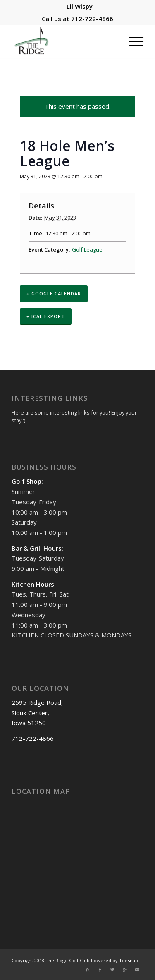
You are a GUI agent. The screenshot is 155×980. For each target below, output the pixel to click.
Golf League (87, 249)
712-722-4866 (92, 19)
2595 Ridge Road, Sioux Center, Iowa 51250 (37, 713)
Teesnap (129, 960)
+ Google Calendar (54, 294)
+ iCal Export (46, 316)
